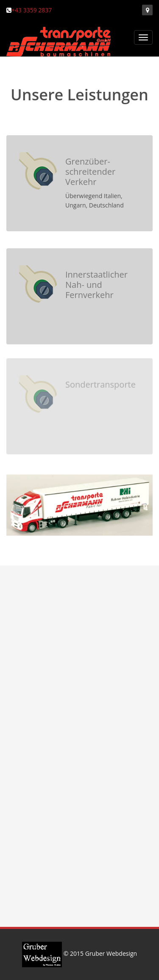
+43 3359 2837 (32, 10)
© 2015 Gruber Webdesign (79, 953)
